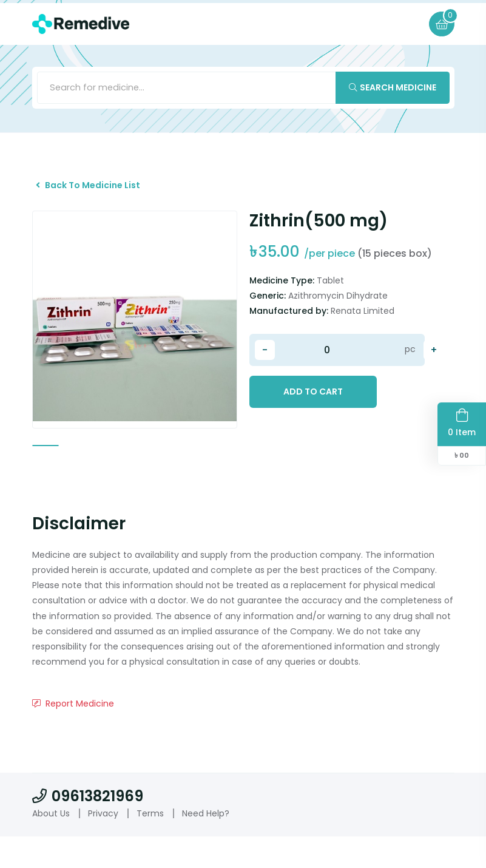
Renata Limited (363, 326)
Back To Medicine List (97, 195)
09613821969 (88, 827)
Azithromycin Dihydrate (338, 311)
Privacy (103, 844)
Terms (150, 844)
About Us (51, 844)
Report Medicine (73, 735)
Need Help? (206, 844)
